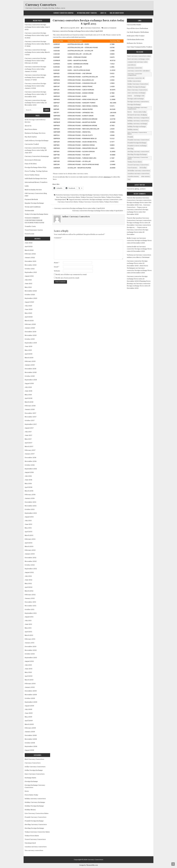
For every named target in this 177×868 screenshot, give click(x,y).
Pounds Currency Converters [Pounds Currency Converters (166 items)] (138, 140)
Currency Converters (41, 5)
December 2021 (30, 261)
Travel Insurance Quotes (34, 230)
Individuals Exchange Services (36, 178)
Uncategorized (60, 199)
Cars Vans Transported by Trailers (140, 47)
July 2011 (28, 621)
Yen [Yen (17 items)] (129, 179)
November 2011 (30, 606)
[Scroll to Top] (173, 864)
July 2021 (28, 280)
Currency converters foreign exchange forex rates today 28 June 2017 (36, 150)
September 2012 (31, 569)
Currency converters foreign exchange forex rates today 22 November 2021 (36, 103)
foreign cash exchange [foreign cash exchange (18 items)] (136, 99)
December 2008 (31, 735)
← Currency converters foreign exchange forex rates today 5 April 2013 (79, 208)
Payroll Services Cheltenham (137, 28)
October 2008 (30, 743)
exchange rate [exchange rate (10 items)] (139, 96)
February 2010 (30, 684)
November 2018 (31, 372)
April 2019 (29, 354)
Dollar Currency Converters (35, 767)
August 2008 (29, 750)
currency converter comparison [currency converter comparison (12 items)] (135, 74)
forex (27, 791)
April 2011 (28, 632)
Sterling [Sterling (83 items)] (130, 149)
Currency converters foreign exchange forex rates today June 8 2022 (37, 27)
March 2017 (29, 446)
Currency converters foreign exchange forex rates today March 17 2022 (37, 44)
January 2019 (30, 365)
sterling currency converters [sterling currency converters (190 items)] (138, 151)
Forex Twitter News (32, 175)
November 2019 (31, 335)
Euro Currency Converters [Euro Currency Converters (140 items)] (137, 90)
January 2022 (30, 258)
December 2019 (30, 332)
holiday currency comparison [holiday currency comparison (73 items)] (138, 118)
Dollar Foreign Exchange (34, 770)
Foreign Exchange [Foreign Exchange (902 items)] (134, 105)
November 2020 (31, 291)
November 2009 (31, 695)
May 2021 (28, 287)
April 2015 (29, 532)
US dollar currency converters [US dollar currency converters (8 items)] (139, 171)
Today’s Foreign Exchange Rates (36, 214)
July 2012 (28, 576)
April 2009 (29, 721)
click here (107, 177)
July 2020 (28, 306)
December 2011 (30, 602)
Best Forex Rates (31, 129)
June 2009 (29, 713)
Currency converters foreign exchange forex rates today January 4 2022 (35, 86)
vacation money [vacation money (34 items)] (133, 176)
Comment (58, 238)
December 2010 (31, 646)
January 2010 (30, 687)
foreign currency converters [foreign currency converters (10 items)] (138, 102)
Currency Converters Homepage (63, 13)
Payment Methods (31, 199)
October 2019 (30, 339)
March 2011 (29, 635)
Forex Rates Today (116, 195)
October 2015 (30, 509)
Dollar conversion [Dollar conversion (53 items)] (134, 81)
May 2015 (28, 528)
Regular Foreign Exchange (34, 203)
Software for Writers (135, 43)
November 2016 (31, 461)
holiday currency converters (35, 799)
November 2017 (31, 417)
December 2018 (30, 369)
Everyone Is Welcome (33, 160)
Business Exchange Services (35, 133)
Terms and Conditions (33, 207)
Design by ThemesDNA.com (89, 865)
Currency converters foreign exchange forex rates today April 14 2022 (37, 35)
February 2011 (30, 639)
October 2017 (30, 421)
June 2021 (28, 284)
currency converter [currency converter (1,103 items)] (135, 68)
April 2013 (29, 543)
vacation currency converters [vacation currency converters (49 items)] (138, 174)
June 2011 (28, 624)
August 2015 (29, 517)
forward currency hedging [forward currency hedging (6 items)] (137, 115)
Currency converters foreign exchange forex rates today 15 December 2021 (36, 94)
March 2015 (29, 535)
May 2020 (28, 313)
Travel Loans (29, 234)
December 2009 (31, 691)
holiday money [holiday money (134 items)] (133, 129)
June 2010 (29, 669)
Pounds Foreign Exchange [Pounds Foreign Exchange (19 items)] (137, 143)
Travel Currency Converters (35, 839)
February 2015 (30, 539)
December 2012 (30, 558)
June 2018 (28, 391)
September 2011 (31, 613)
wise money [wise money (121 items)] (146, 176)
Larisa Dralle (132, 247)
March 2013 (29, 546)
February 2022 (30, 254)
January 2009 (30, 732)
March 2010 (29, 680)
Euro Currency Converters (35, 774)
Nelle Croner (132, 238)
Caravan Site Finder (134, 25)
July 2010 (28, 665)
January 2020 (30, 328)
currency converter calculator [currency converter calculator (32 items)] (139, 71)
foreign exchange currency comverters (104, 199)
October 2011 (30, 609)
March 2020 (29, 321)
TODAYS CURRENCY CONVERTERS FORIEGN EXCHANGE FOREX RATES (34, 220)
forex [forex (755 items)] (130, 112)
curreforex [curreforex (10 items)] (132, 65)
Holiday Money (30, 810)
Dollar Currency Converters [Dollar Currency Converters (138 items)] (138, 84)
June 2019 (28, 346)
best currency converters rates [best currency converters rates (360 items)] (139, 56)
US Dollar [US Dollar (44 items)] (143, 168)
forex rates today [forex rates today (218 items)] (140, 112)
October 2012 (30, 565)
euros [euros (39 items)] (130, 96)
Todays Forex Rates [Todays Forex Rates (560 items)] (135, 162)
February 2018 (30, 406)
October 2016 (30, 465)
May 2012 (28, 583)
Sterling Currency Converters (36, 824)
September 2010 (31, 658)
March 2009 (29, 724)
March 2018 (29, 402)
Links (27, 186)
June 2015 (28, 524)
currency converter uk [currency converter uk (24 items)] (136, 78)
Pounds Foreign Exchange (34, 821)
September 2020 (31, 298)
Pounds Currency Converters (36, 817)
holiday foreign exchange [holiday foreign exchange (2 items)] (137, 127)
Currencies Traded (32, 144)
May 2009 (28, 717)
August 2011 (29, 617)
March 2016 (29, 491)
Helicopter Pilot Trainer (136, 36)
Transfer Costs (30, 226)
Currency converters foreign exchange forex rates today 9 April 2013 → (98, 211)
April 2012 (29, 587)
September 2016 (31, 469)
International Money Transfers (87, 13)
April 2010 (29, 676)
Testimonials (29, 211)
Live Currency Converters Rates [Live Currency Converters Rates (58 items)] (137, 133)
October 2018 (30, 376)
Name (57, 263)
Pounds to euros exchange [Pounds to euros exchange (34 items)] (137, 146)
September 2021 (31, 272)
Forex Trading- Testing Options (36, 171)
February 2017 (30, 450)
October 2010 (30, 654)
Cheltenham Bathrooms (135, 39)
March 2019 (29, 358)
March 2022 (29, 250)
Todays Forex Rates (113, 197)
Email (57, 267)
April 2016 (29, 487)
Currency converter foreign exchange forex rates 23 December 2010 (139, 240)
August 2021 (29, 276)
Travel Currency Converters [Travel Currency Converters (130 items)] (138, 165)
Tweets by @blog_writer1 (136, 189)
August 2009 (29, 706)
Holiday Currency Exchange (35, 802)
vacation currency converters (36, 847)
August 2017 (29, 428)
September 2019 (31, 343)
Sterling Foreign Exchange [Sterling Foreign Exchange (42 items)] (137, 154)
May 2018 (28, 395)
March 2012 (29, 591)
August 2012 (29, 572)
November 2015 (31, 506)
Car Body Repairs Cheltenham (138, 32)
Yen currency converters (34, 850)
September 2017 (31, 424)
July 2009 (28, 709)
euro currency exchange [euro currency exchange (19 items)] (136, 93)
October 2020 (30, 295)
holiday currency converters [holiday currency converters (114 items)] (138, 121)
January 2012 (30, 598)
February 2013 (30, 550)
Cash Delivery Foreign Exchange (37, 141)
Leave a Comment (110, 28)
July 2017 (28, 432)
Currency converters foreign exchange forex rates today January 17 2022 (35, 77)
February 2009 (30, 728)
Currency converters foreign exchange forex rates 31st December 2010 (138, 212)
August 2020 (29, 302)
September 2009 (31, 702)
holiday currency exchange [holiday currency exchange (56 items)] (137, 124)
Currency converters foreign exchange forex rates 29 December (138, 232)
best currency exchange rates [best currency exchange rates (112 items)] (138, 59)
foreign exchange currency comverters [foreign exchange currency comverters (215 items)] (137, 108)
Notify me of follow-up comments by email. (71, 274)
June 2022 (29, 243)
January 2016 (30, 498)
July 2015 (28, 521)
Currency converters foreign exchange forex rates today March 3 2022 (37, 52)
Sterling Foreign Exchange (34, 828)
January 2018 (30, 409)
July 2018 (28, 387)
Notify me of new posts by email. (68, 278)
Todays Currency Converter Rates (93, 197)
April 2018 (29, 398)
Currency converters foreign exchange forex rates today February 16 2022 (35, 61)
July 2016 (28, 476)
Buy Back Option (31, 137)
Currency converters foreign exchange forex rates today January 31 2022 (35, 69)
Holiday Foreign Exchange (34, 806)
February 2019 (30, 361)
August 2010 (29, 661)
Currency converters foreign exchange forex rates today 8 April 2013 (89, 22)
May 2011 (28, 628)
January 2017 (30, 454)
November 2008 (31, 739)
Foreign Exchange (31, 781)
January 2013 (30, 554)
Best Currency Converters (34, 759)
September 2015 (31, 513)
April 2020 (29, 317)
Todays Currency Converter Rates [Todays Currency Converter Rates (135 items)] (138, 158)
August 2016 (29, 472)
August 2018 (29, 383)
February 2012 (30, 595)
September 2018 (31, 380)
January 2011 (30, 643)
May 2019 (28, 350)
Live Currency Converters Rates (68, 197)
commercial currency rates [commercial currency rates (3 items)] (137, 62)
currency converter (82, 199)
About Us (103, 13)
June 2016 (28, 480)
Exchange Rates (30, 778)
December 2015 (30, 502)
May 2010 (28, 672)
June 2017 (28, 435)
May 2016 (28, 484)
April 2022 (29, 246)
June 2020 (29, 309)
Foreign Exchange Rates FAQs (36, 167)
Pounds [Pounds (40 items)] (130, 137)
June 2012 (28, 580)
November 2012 (31, 561)
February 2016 (30, 495)
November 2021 (31, 265)
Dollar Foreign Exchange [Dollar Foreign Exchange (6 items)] (137, 87)
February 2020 (30, 324)
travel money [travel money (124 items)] (132, 168)
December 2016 (30, 458)
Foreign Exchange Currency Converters (94, 195)
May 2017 (28, 439)
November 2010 (31, 650)
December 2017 (30, 413)
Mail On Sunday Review (117, 13)
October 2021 (30, 269)
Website (57, 271)
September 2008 (31, 746)
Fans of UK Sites (31, 164)
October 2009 (30, 698)
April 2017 (29, 443)
